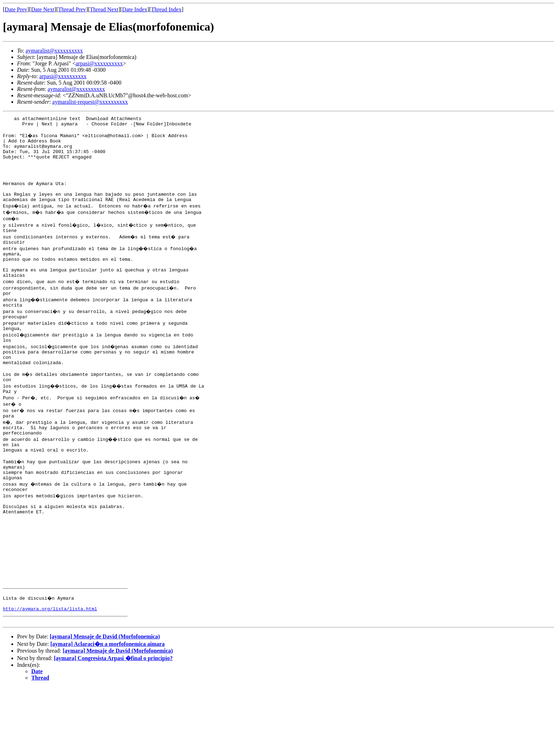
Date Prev (16, 9)
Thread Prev (72, 9)
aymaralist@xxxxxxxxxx (54, 51)
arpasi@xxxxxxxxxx (99, 63)
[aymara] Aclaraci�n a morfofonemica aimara (108, 713)
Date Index (135, 9)
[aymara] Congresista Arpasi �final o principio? (113, 727)
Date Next (43, 9)
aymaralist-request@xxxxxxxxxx (90, 102)
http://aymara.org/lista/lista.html (50, 676)
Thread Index (166, 9)
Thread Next (104, 9)
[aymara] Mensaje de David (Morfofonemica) (105, 706)
